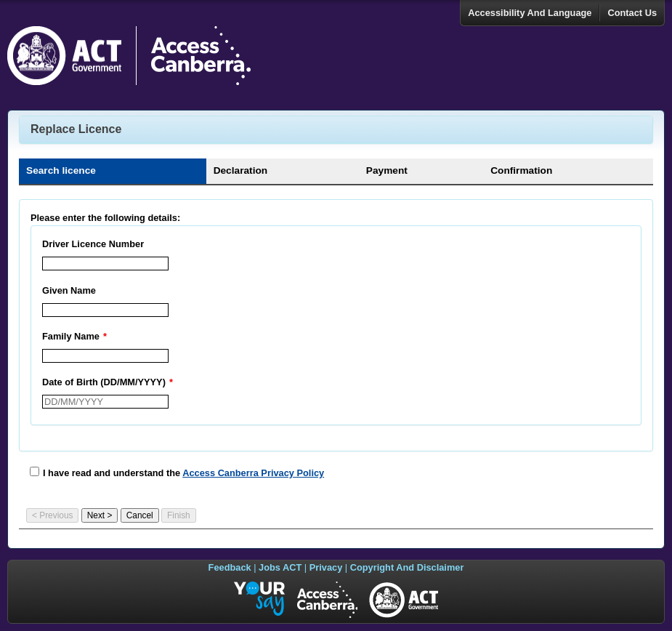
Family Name (76, 336)
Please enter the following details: (105, 218)
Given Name (69, 290)
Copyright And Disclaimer (407, 567)
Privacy (326, 567)
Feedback (230, 567)
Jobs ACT (280, 567)
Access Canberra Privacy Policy (253, 473)
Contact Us (632, 13)
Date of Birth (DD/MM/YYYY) (109, 382)
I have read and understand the (183, 473)
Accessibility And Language (530, 13)
